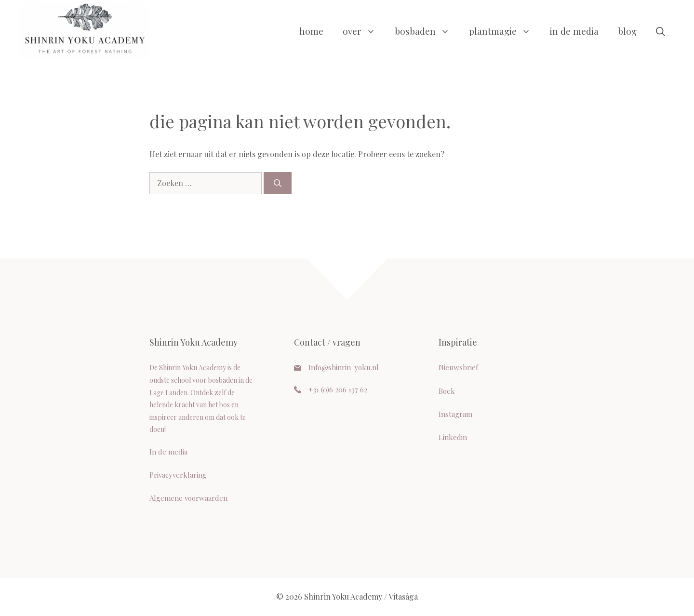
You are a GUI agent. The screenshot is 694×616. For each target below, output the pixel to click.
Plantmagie (505, 31)
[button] (661, 31)
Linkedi (451, 437)
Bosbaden (427, 31)
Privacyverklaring (178, 475)
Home (311, 31)
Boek (447, 391)
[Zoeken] (278, 183)
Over (364, 31)
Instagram (455, 414)
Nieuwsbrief (458, 367)
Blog (627, 31)
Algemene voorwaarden (188, 498)
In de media (574, 31)
